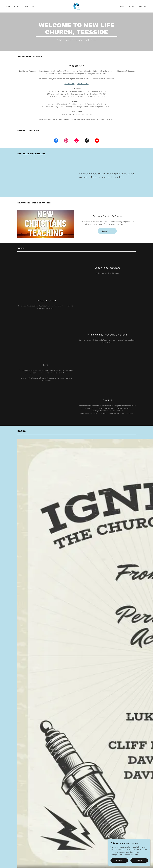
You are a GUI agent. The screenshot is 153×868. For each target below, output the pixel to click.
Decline (119, 860)
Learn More (107, 231)
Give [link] (122, 6)
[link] (76, 6)
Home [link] (8, 6)
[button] (17, 6)
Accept (139, 860)
